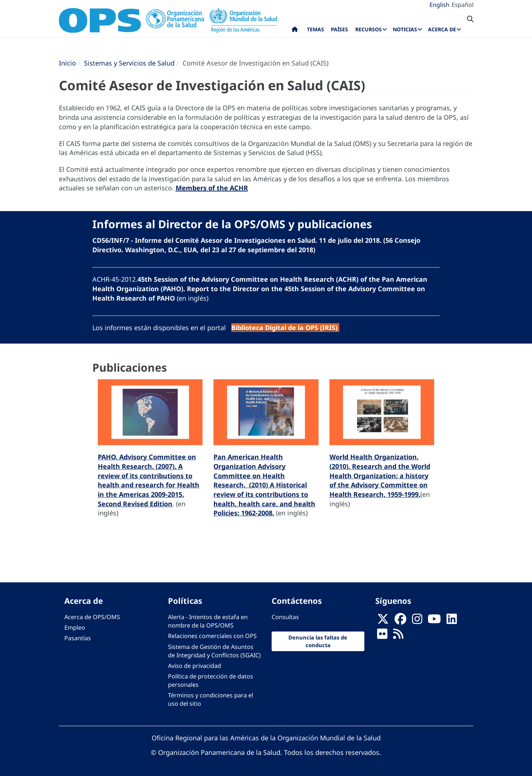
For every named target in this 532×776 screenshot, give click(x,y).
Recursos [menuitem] (369, 29)
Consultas (285, 617)
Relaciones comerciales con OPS (212, 636)
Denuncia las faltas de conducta (318, 641)
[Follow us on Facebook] (400, 621)
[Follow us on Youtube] (434, 621)
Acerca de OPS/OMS (92, 617)
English (439, 5)
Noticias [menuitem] (405, 29)
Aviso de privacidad (195, 666)
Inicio (67, 63)
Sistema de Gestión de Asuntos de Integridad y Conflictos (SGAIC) (214, 651)
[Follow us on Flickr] (382, 636)
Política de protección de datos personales (211, 680)
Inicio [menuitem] (295, 31)
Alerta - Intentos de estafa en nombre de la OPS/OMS (208, 621)
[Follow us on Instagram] (417, 621)
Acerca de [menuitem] (442, 29)
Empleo (75, 627)
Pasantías (78, 638)
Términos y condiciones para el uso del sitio (211, 699)
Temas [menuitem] (315, 29)
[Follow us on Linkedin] (452, 621)
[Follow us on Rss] (398, 636)
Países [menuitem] (339, 29)
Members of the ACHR (212, 188)
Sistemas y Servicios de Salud (129, 63)
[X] (383, 621)
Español (463, 5)
